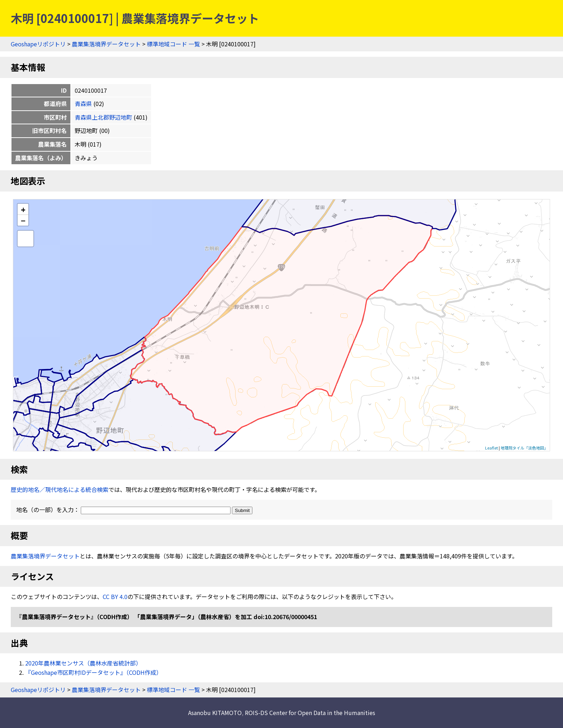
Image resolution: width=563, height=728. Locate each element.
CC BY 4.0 (115, 596)
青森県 (83, 103)
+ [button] (23, 209)
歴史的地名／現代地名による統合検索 (60, 489)
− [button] (23, 220)
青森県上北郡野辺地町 (103, 117)
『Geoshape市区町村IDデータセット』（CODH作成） (94, 672)
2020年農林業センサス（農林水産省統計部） (83, 663)
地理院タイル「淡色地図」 (524, 448)
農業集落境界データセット (106, 44)
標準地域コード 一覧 (173, 44)
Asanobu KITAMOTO (215, 713)
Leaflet (492, 448)
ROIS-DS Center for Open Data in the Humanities (310, 713)
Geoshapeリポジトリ (38, 44)
